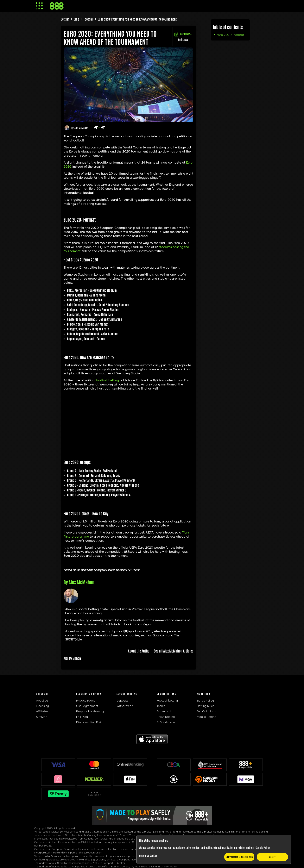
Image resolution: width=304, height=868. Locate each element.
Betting (65, 19)
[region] (214, 849)
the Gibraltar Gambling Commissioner (219, 832)
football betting (108, 380)
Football (89, 19)
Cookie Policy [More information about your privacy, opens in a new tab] (263, 847)
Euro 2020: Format (230, 35)
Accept (272, 857)
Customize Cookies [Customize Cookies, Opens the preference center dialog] (148, 856)
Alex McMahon (81, 128)
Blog (76, 19)
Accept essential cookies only (239, 857)
